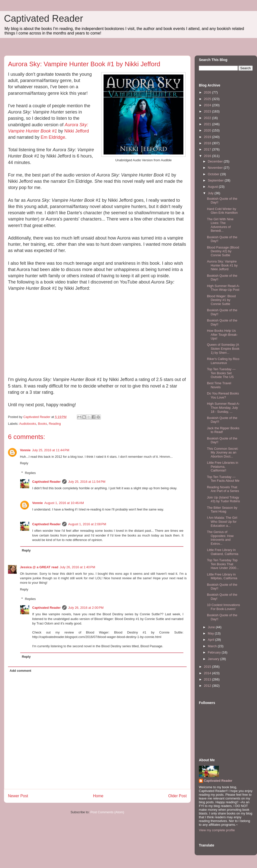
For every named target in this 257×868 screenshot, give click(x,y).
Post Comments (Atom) (107, 812)
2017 (208, 149)
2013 (208, 679)
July (211, 193)
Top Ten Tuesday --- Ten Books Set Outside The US (221, 373)
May (211, 633)
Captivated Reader (44, 18)
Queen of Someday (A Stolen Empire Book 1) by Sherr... (223, 348)
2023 (208, 111)
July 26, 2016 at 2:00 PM (86, 608)
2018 (208, 143)
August (213, 187)
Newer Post (18, 796)
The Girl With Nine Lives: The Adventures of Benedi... (220, 225)
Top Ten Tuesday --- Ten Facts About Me (223, 479)
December (216, 161)
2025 (208, 99)
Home (98, 796)
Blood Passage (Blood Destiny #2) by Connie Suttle (223, 251)
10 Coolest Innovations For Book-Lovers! (223, 607)
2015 (208, 667)
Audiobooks (28, 424)
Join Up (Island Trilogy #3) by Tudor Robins (223, 499)
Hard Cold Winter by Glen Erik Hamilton (222, 211)
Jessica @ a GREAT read (39, 567)
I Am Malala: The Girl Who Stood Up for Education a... (222, 521)
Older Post (177, 796)
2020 (208, 130)
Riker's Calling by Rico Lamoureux (223, 361)
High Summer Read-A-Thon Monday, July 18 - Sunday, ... (223, 407)
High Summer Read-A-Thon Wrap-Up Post (223, 288)
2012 (208, 686)
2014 (208, 673)
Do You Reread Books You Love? (223, 395)
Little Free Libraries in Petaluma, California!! (222, 466)
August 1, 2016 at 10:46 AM (64, 503)
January (214, 659)
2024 (208, 105)
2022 (208, 118)
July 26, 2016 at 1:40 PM (77, 567)
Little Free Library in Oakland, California (223, 552)
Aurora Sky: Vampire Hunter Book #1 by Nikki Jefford (222, 265)
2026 (208, 92)
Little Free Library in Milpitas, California (222, 576)
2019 (208, 137)
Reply (24, 463)
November (216, 168)
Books (42, 424)
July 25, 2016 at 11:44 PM (51, 450)
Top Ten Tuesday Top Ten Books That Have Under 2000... (223, 564)
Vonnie (25, 450)
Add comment (21, 671)
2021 (208, 124)
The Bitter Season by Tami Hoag (222, 510)
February (215, 652)
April (212, 640)
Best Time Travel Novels (219, 385)
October (214, 174)
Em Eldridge (53, 137)
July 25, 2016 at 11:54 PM (87, 482)
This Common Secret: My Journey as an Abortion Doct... (223, 452)
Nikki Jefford (76, 131)
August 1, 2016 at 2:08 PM (87, 524)
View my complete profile (217, 830)
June (212, 627)
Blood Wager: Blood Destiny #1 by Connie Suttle (221, 300)
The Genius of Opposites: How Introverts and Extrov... (220, 538)
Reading (55, 424)
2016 (208, 156)
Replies (30, 473)
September (216, 180)
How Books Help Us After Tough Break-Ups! (222, 334)
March (213, 646)
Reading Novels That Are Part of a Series (223, 489)
